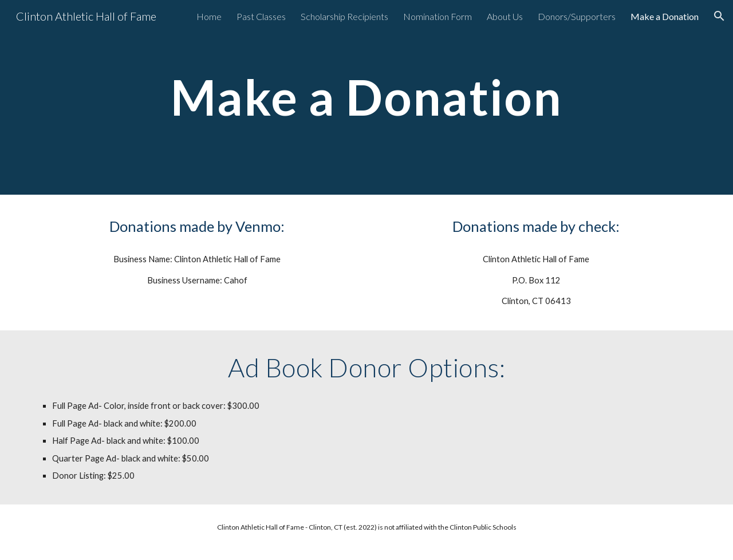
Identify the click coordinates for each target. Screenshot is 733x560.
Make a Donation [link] (665, 16)
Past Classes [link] (261, 16)
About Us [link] (505, 16)
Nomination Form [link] (438, 16)
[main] (366, 97)
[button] (719, 16)
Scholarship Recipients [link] (344, 16)
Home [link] (209, 16)
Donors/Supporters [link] (577, 16)
